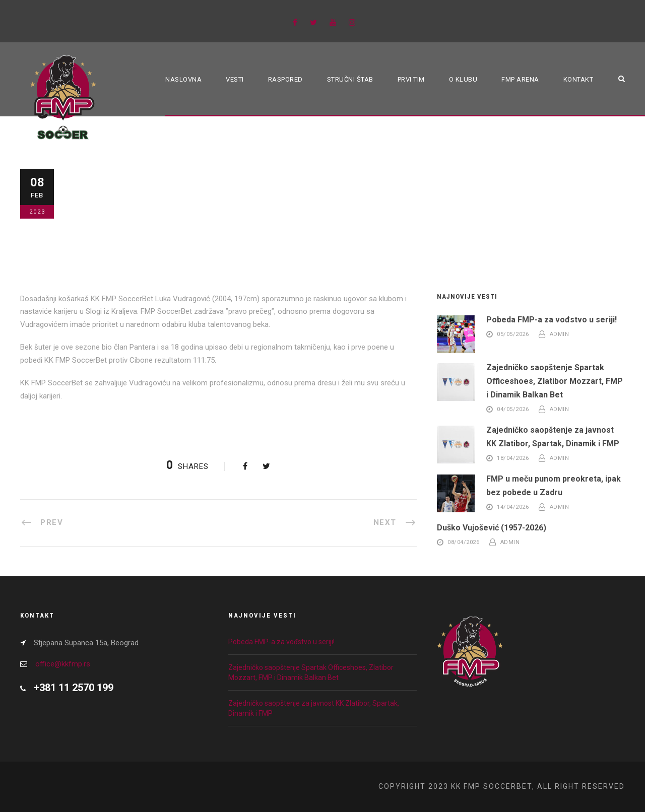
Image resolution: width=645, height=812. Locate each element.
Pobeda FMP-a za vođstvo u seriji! (552, 320)
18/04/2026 (513, 459)
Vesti (235, 79)
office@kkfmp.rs (63, 664)
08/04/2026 (463, 542)
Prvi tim (411, 79)
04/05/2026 (513, 410)
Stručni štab (350, 79)
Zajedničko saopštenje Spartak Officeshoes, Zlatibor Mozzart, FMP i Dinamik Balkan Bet (555, 381)
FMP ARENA (520, 79)
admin (560, 334)
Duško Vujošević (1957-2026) (492, 528)
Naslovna (183, 79)
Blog (94, 206)
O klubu (463, 79)
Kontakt (578, 79)
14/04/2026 (513, 507)
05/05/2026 (513, 334)
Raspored (285, 79)
